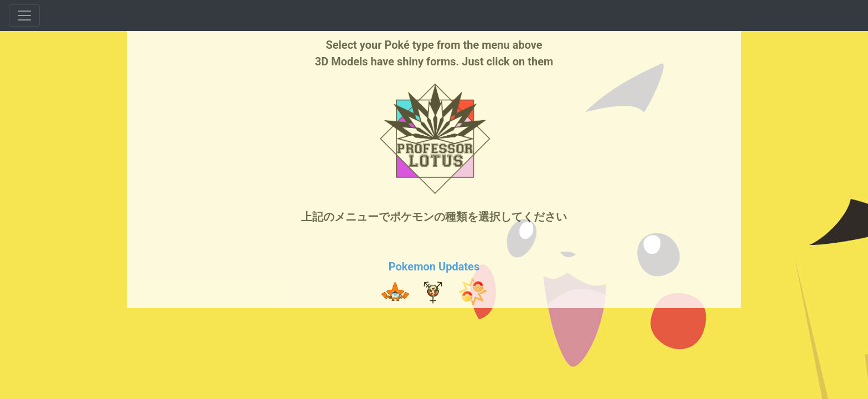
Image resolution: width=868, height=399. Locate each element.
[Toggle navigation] (24, 16)
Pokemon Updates (434, 267)
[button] (395, 291)
